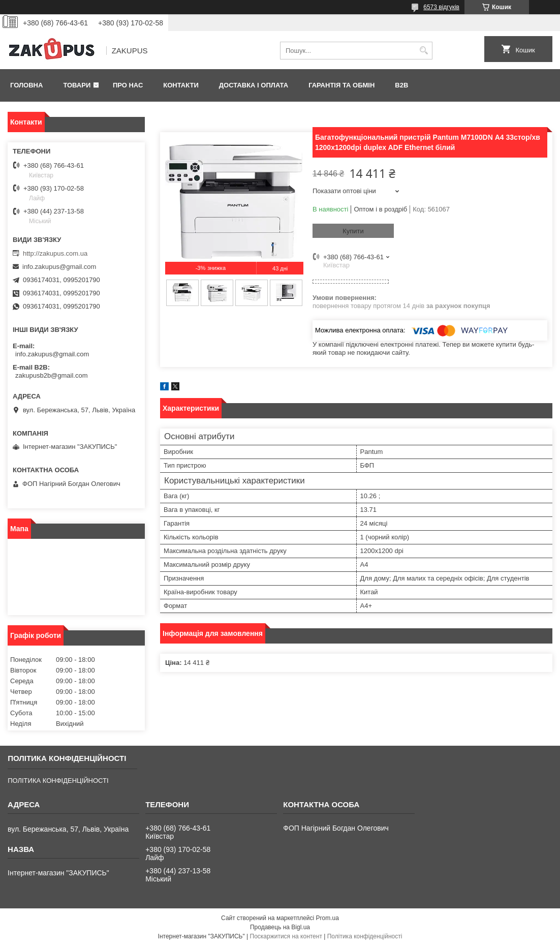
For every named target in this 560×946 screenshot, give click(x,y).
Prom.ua (328, 918)
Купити (353, 231)
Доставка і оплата (254, 85)
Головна (26, 85)
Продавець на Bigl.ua (280, 927)
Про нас (128, 85)
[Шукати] (424, 51)
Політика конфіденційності (365, 936)
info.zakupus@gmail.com (59, 267)
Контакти (181, 85)
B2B (401, 85)
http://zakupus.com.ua (55, 253)
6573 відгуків (441, 7)
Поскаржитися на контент (286, 936)
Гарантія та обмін (341, 85)
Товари (77, 85)
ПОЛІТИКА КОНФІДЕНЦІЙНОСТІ (58, 781)
